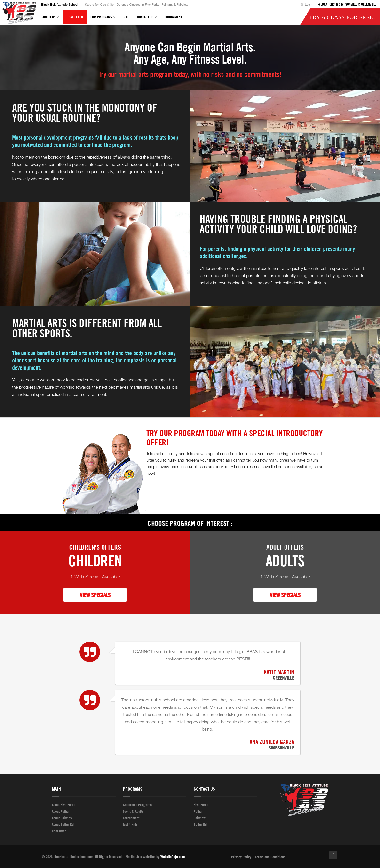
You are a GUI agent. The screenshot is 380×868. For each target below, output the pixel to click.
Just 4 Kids (130, 824)
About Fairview (62, 818)
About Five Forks (63, 805)
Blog (126, 17)
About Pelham (62, 811)
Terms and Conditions (270, 857)
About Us (51, 19)
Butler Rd (200, 824)
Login (307, 4)
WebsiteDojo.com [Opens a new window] (173, 857)
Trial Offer (75, 17)
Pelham (199, 811)
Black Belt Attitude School (60, 4)
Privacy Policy (241, 857)
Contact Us (147, 19)
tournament (173, 17)
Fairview (200, 818)
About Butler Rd (63, 824)
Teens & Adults (133, 811)
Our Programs (103, 19)
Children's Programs (137, 805)
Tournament (131, 818)
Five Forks (201, 805)
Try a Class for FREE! (342, 17)
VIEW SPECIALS (95, 595)
